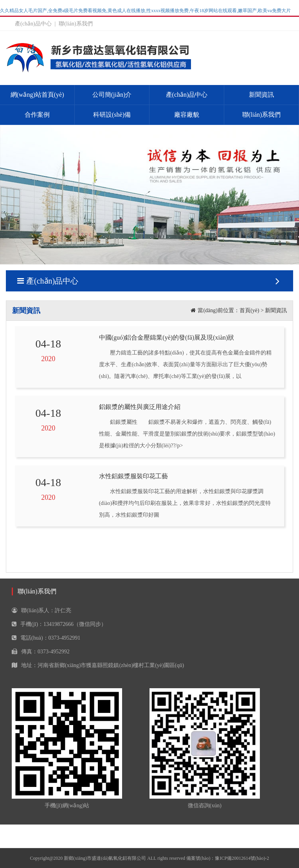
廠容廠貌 (187, 115)
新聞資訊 (261, 95)
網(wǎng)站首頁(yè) (37, 95)
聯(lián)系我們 (76, 24)
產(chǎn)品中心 (33, 24)
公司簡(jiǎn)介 (112, 95)
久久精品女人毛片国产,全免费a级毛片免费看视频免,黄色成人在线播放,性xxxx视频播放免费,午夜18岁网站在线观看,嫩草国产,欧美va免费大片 (145, 11)
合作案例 (37, 115)
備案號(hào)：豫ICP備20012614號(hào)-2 (228, 858)
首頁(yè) (249, 310)
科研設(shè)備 (112, 115)
